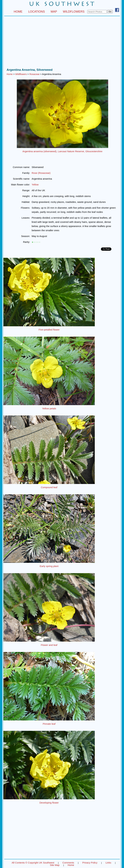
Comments (68, 863)
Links (108, 863)
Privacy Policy (90, 863)
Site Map (55, 865)
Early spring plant (49, 566)
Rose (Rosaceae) (41, 173)
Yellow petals (49, 408)
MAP (54, 12)
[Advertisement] (62, 43)
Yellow (35, 185)
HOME (18, 12)
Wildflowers (21, 74)
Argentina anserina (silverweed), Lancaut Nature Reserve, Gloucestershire (62, 151)
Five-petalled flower (49, 330)
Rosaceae (34, 74)
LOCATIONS (37, 12)
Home (10, 74)
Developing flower (49, 803)
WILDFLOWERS (74, 12)
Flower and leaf (49, 645)
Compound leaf (49, 487)
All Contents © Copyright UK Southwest (33, 863)
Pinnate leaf (49, 724)
